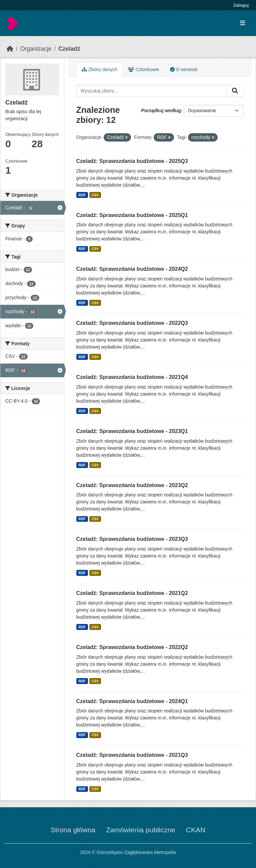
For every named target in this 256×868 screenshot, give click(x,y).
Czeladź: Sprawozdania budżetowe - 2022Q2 (132, 647)
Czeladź (69, 49)
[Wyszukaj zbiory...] (152, 91)
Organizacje (36, 49)
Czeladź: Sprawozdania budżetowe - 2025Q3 (132, 161)
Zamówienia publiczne (141, 830)
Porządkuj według (161, 111)
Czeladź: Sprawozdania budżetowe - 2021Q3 (132, 755)
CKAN (196, 830)
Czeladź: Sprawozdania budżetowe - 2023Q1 (132, 431)
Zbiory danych (100, 69)
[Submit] (235, 91)
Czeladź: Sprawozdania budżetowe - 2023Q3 (132, 539)
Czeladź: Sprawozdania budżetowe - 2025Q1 (132, 215)
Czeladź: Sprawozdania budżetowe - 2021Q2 (132, 593)
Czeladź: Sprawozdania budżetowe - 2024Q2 (132, 269)
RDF (82, 195)
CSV (95, 195)
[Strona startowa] (10, 49)
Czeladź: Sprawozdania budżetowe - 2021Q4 (132, 377)
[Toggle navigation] (242, 23)
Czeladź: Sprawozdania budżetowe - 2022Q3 (132, 323)
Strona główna (73, 830)
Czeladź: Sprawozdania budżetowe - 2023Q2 (132, 485)
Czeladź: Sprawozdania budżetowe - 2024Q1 (132, 701)
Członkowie (143, 69)
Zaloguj (241, 5)
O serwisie (184, 69)
